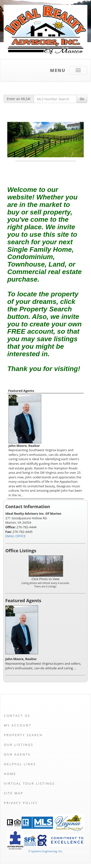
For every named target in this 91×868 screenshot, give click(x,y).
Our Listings (19, 745)
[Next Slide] (78, 140)
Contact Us (17, 716)
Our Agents (17, 754)
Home (10, 774)
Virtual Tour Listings (29, 783)
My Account (18, 725)
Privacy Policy (21, 803)
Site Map (14, 793)
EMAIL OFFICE (16, 536)
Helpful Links (20, 764)
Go (82, 99)
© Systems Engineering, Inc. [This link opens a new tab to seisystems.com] (45, 851)
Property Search (23, 735)
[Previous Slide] (13, 140)
